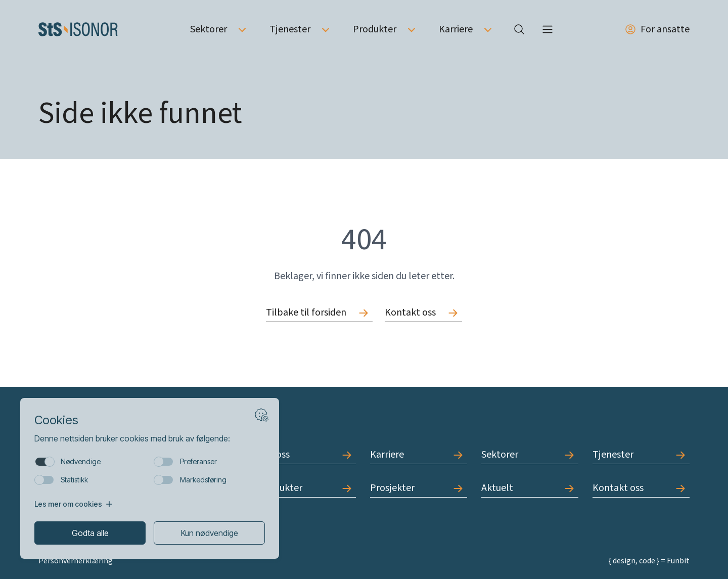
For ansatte (657, 29)
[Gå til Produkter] (307, 488)
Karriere (456, 29)
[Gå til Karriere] (419, 455)
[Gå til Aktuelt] (530, 488)
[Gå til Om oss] (307, 455)
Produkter (375, 29)
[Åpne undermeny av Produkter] (412, 29)
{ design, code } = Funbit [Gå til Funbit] (649, 561)
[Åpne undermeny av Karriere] (488, 29)
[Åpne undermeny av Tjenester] (326, 29)
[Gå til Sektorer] (530, 455)
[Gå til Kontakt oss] (423, 313)
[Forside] (78, 29)
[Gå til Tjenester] (641, 455)
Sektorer (209, 29)
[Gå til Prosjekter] (419, 488)
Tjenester (290, 29)
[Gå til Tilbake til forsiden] (319, 313)
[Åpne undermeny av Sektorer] (242, 29)
